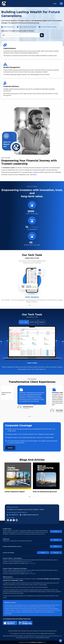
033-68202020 (12, 515)
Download (32, 563)
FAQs (55, 631)
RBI (22, 631)
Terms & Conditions (33, 631)
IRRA (56, 546)
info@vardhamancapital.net (29, 515)
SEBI (16, 631)
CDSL (56, 553)
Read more (29, 562)
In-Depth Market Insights (49, 27)
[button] (29, 305)
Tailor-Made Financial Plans (28, 27)
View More (33, 175)
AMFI (25, 631)
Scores (56, 531)
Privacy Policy (42, 631)
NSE (12, 631)
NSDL (43, 553)
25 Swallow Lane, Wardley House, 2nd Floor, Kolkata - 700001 (25, 510)
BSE (9, 631)
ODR (56, 540)
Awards (10, 448)
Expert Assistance (9, 27)
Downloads (50, 631)
